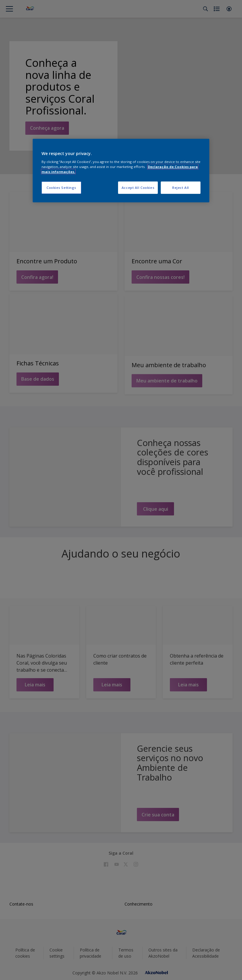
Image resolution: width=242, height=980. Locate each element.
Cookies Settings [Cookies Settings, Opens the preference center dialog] (61, 188)
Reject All (181, 188)
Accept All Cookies (138, 188)
